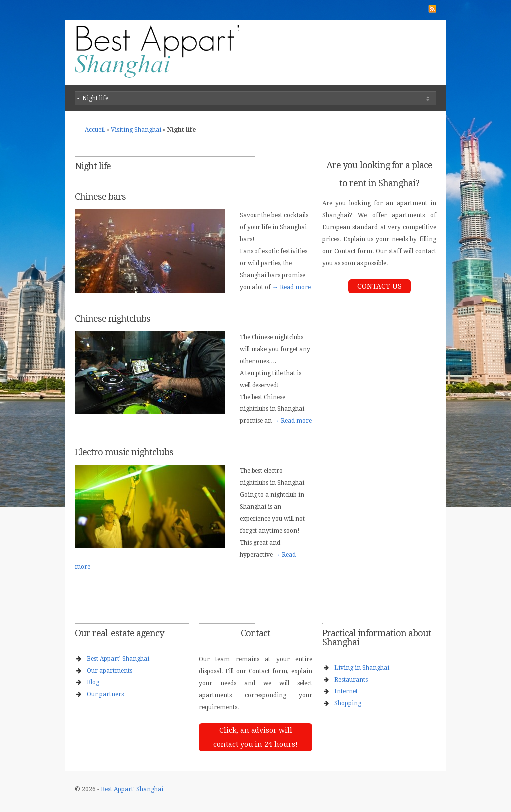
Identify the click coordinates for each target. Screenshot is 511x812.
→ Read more (292, 287)
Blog (93, 682)
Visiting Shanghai (136, 130)
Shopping (348, 703)
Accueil (95, 130)
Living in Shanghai (362, 668)
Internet (346, 691)
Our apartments (110, 671)
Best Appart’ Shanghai (118, 659)
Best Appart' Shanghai (132, 789)
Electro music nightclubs (124, 452)
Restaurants (351, 680)
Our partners (105, 694)
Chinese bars (100, 197)
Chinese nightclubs (113, 318)
